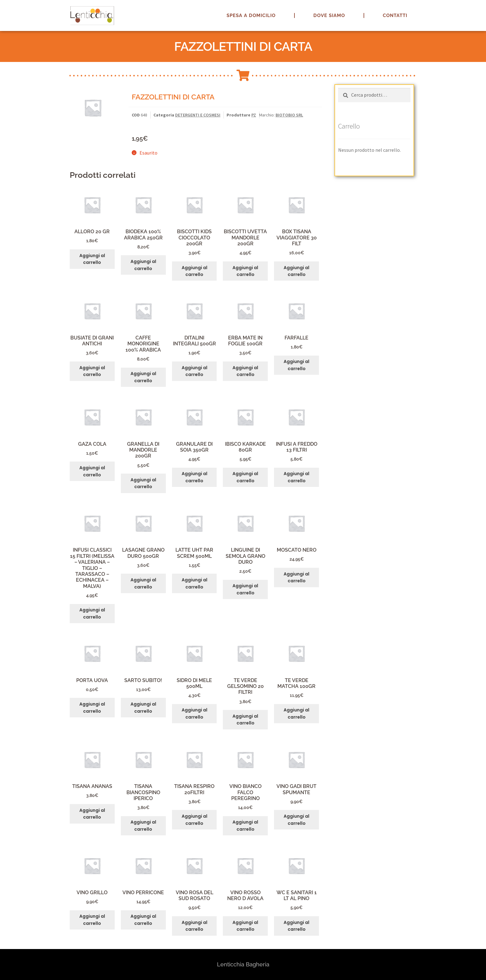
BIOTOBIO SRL (289, 115)
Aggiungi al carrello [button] (92, 259)
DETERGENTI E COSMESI (198, 115)
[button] (473, 9)
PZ (254, 115)
